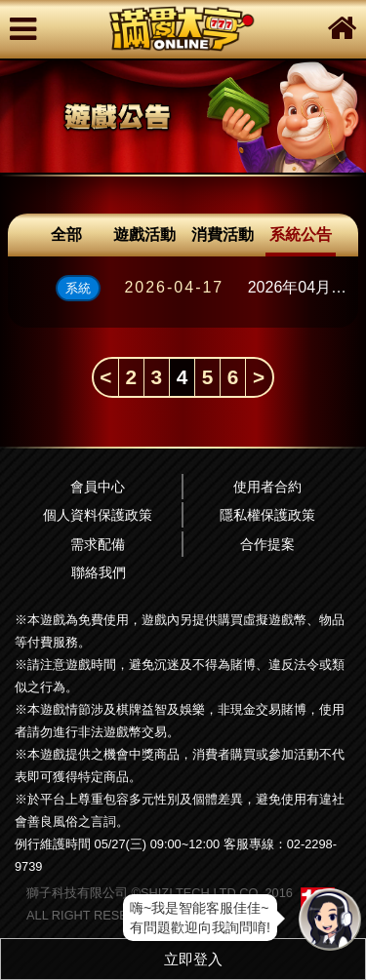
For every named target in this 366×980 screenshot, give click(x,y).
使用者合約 (267, 487)
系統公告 (301, 235)
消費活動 (223, 235)
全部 (66, 235)
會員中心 (98, 487)
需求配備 (98, 544)
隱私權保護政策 (267, 515)
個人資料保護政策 (98, 515)
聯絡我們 (99, 572)
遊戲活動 (144, 235)
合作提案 (267, 544)
